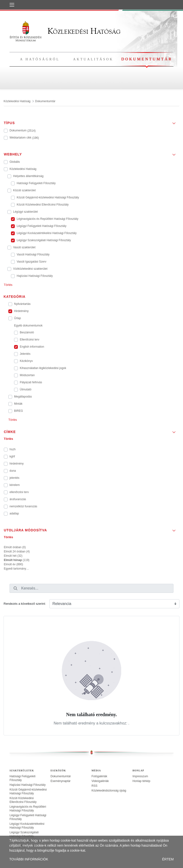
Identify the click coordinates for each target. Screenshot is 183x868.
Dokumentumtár (147, 59)
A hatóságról (40, 59)
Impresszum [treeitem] (140, 776)
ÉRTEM (168, 859)
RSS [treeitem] (94, 786)
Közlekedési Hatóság (65, 31)
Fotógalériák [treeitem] (99, 776)
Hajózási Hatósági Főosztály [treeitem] (28, 785)
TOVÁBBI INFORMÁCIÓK (29, 859)
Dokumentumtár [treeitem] (61, 776)
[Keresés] (15, 588)
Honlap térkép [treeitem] (141, 781)
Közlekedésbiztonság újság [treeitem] (109, 791)
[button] (91, 121)
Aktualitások (93, 59)
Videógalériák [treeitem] (100, 781)
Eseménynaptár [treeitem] (61, 781)
